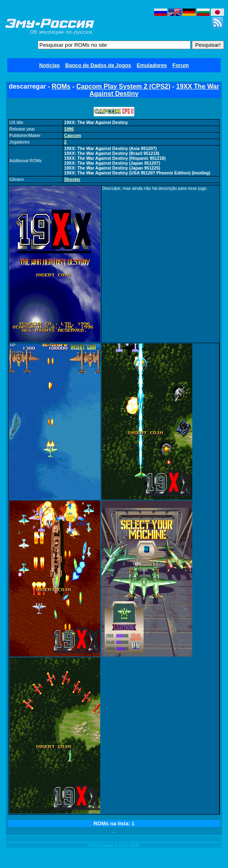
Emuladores (152, 65)
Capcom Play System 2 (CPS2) (123, 86)
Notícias (50, 65)
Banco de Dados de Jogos (98, 65)
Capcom (73, 135)
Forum (181, 65)
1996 (69, 129)
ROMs (61, 86)
